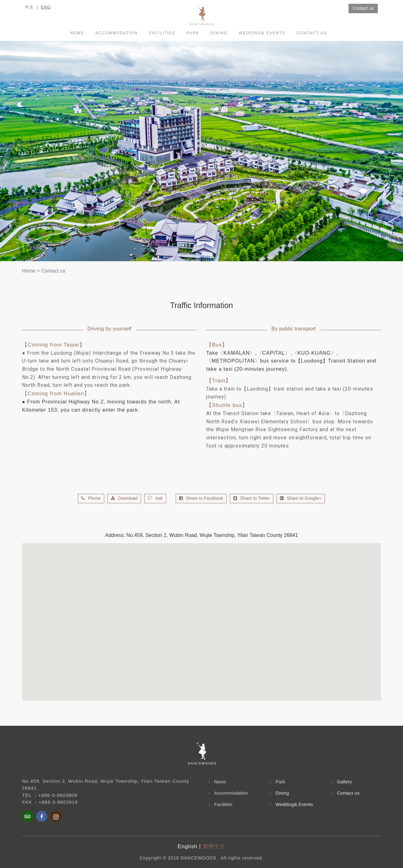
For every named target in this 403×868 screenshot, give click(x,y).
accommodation (116, 33)
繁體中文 (214, 846)
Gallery (344, 782)
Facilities (162, 33)
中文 (29, 7)
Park (193, 33)
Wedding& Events (262, 33)
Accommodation (231, 793)
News (77, 33)
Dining (219, 33)
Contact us (312, 33)
